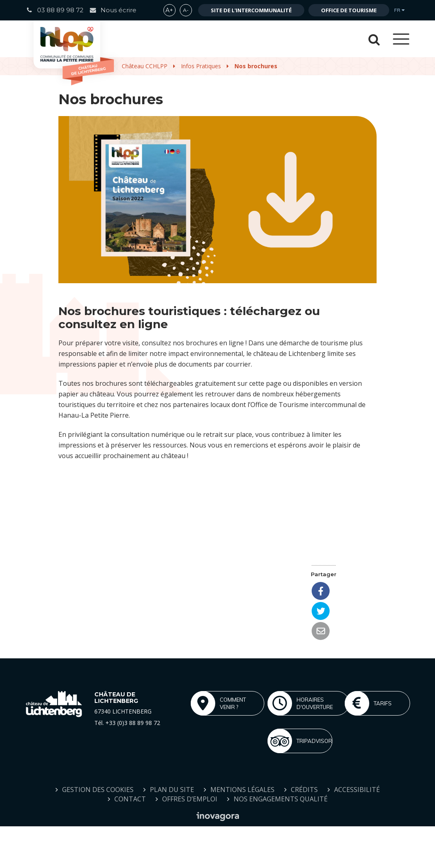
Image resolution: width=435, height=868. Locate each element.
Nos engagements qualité (281, 799)
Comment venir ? (218, 703)
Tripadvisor (300, 741)
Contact (130, 799)
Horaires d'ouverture (300, 703)
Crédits (304, 790)
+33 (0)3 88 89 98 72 (133, 723)
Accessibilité (357, 790)
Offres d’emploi (190, 799)
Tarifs (368, 703)
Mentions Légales (242, 790)
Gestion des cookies (98, 790)
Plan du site (172, 790)
